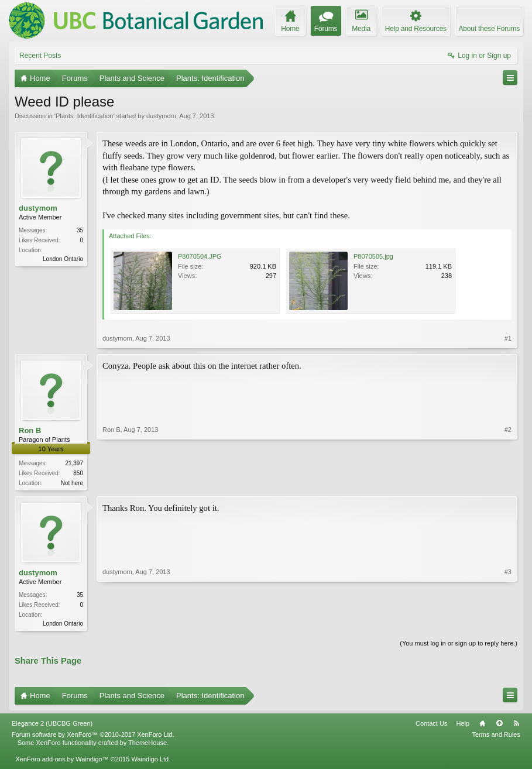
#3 (508, 623)
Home (482, 726)
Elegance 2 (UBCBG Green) (52, 726)
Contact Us (431, 726)
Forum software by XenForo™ (93, 737)
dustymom (161, 116)
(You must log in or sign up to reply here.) (459, 646)
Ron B (30, 430)
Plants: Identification (84, 116)
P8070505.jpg (373, 256)
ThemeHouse (147, 745)
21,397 (74, 463)
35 (80, 230)
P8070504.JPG (200, 256)
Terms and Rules (496, 737)
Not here (72, 483)
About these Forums (489, 29)
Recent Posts (40, 56)
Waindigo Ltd (150, 761)
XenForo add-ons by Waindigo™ (62, 761)
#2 (508, 482)
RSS (516, 726)
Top (499, 726)
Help (463, 726)
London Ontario (63, 259)
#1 (508, 338)
